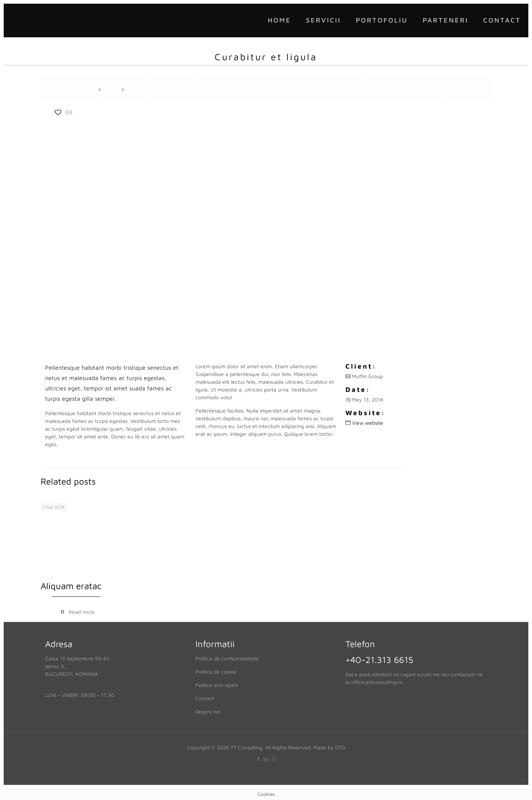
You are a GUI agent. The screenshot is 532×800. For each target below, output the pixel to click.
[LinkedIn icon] (266, 759)
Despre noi (208, 712)
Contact (205, 698)
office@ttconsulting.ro (377, 682)
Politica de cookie (216, 672)
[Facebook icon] (258, 759)
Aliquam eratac (71, 586)
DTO (340, 747)
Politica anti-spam (217, 685)
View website (368, 423)
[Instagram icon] (274, 759)
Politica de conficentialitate (227, 658)
